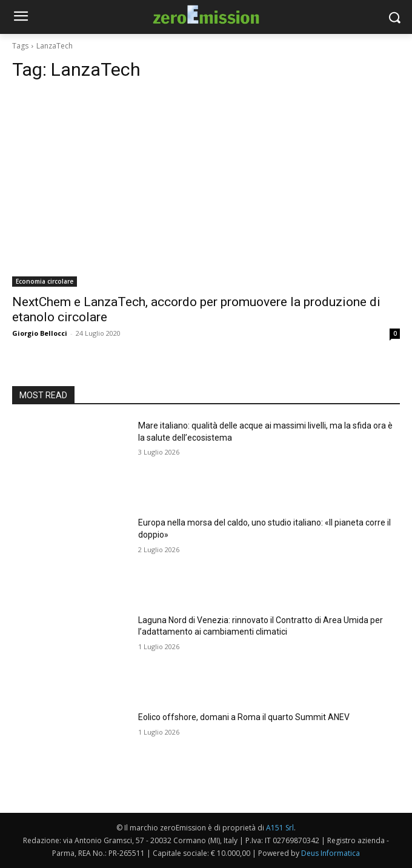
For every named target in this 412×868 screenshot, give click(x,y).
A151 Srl (280, 828)
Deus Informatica (331, 853)
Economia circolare (45, 281)
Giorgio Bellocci (40, 333)
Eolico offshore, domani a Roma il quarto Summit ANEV (244, 717)
